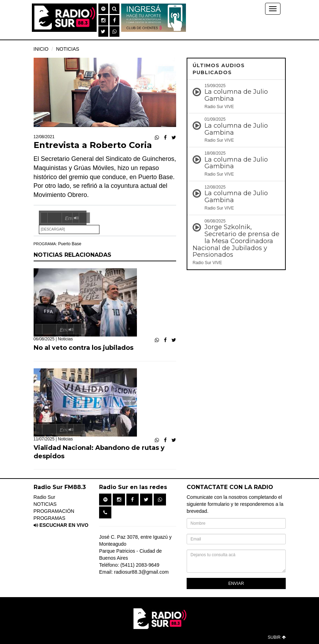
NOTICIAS (68, 49)
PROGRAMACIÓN (54, 511)
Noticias (65, 339)
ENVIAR (236, 583)
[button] (103, 9)
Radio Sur (44, 497)
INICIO (41, 49)
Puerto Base (70, 244)
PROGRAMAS (50, 518)
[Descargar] (53, 229)
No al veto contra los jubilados (84, 348)
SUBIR (276, 637)
